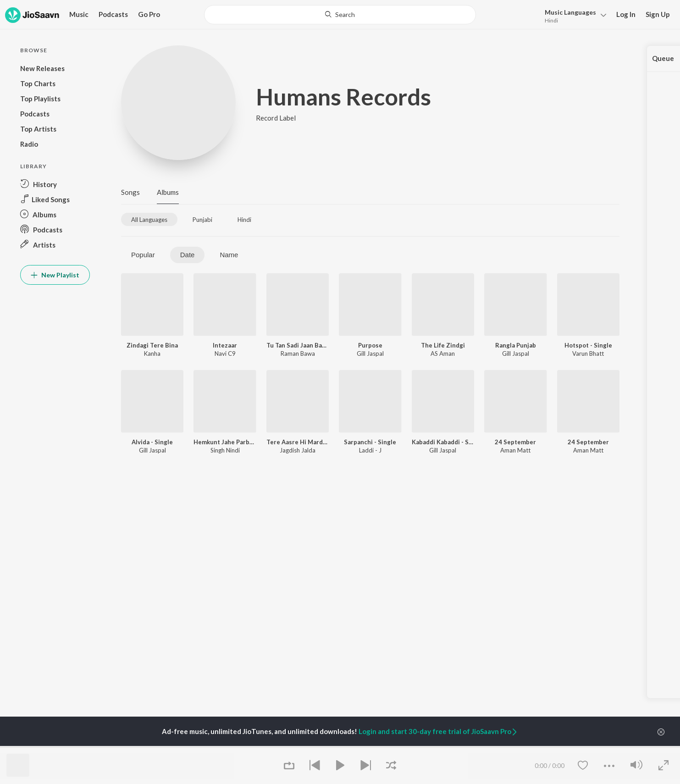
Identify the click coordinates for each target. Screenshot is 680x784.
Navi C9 (225, 353)
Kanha (152, 353)
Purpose (370, 345)
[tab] (149, 219)
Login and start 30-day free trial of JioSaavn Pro (438, 731)
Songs (130, 192)
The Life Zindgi (443, 345)
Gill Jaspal (370, 353)
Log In (626, 14)
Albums (168, 192)
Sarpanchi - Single (370, 442)
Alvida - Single (152, 442)
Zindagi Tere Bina (152, 345)
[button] (573, 15)
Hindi (551, 20)
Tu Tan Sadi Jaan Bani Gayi (298, 345)
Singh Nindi (225, 450)
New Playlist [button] (55, 275)
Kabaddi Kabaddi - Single (443, 442)
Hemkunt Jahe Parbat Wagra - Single (225, 442)
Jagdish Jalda (298, 450)
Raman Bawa (298, 353)
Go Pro (149, 14)
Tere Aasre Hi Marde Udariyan (298, 442)
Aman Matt (515, 450)
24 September (515, 442)
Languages (570, 12)
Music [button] (79, 14)
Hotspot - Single (588, 345)
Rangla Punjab (516, 345)
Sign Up (658, 14)
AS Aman (443, 353)
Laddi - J (370, 450)
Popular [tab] (143, 255)
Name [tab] (229, 255)
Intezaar (225, 345)
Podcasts (113, 14)
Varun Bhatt (588, 353)
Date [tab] (188, 255)
